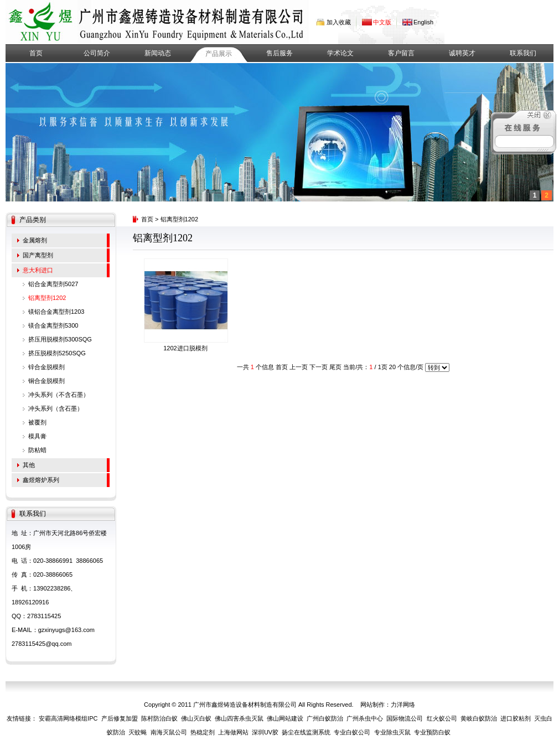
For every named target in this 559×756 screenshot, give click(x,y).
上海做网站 (233, 732)
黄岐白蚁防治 (479, 718)
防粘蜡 (37, 450)
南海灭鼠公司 (169, 732)
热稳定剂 (203, 732)
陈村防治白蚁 (159, 718)
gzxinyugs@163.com (66, 630)
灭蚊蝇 (138, 732)
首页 (36, 53)
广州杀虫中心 (365, 718)
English (423, 22)
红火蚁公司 (442, 718)
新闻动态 (158, 53)
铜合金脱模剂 (46, 381)
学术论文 (340, 53)
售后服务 (279, 53)
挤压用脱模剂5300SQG (60, 339)
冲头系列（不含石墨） (59, 395)
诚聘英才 (462, 53)
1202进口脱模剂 (185, 348)
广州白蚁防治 (325, 718)
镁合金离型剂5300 (53, 325)
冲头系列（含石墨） (56, 408)
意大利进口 (38, 270)
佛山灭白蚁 (196, 718)
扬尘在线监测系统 (306, 732)
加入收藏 (339, 22)
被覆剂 (37, 422)
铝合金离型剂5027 (53, 284)
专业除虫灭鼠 (392, 732)
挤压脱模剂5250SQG (57, 353)
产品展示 (219, 54)
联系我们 (523, 53)
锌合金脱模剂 (46, 367)
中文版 (382, 22)
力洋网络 (403, 705)
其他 (29, 465)
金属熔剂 (35, 240)
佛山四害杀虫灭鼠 (239, 718)
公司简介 (97, 53)
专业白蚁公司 (352, 732)
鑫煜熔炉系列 (41, 480)
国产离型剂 (38, 255)
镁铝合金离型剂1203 (56, 312)
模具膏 (37, 436)
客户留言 (401, 53)
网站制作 (372, 705)
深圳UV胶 (265, 732)
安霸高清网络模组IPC (68, 718)
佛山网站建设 (285, 718)
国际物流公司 (405, 718)
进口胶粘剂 (516, 718)
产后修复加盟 (120, 718)
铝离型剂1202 (47, 298)
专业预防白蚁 (432, 732)
